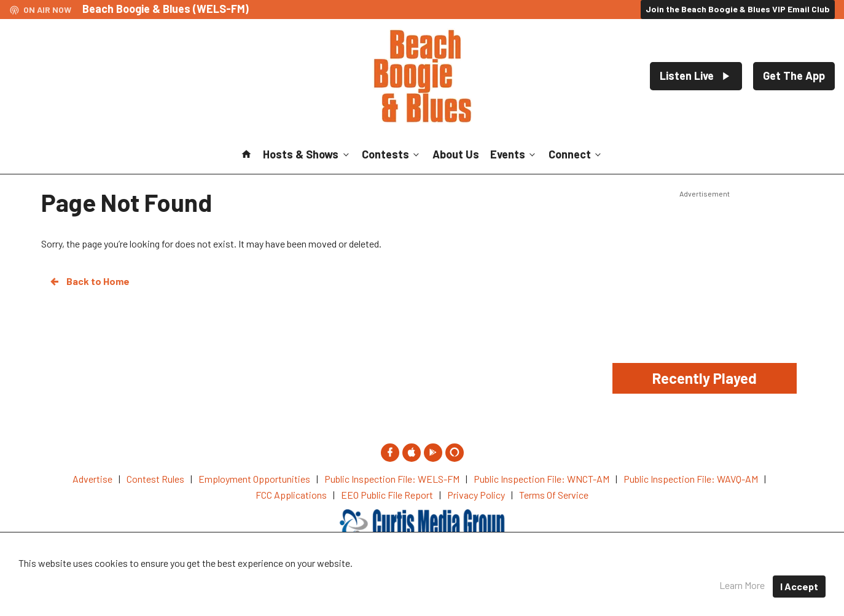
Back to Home (89, 281)
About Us (456, 154)
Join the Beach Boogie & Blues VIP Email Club (738, 9)
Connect (576, 154)
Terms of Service (554, 579)
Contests (392, 154)
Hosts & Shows (307, 154)
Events (514, 154)
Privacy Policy (472, 579)
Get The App (794, 76)
